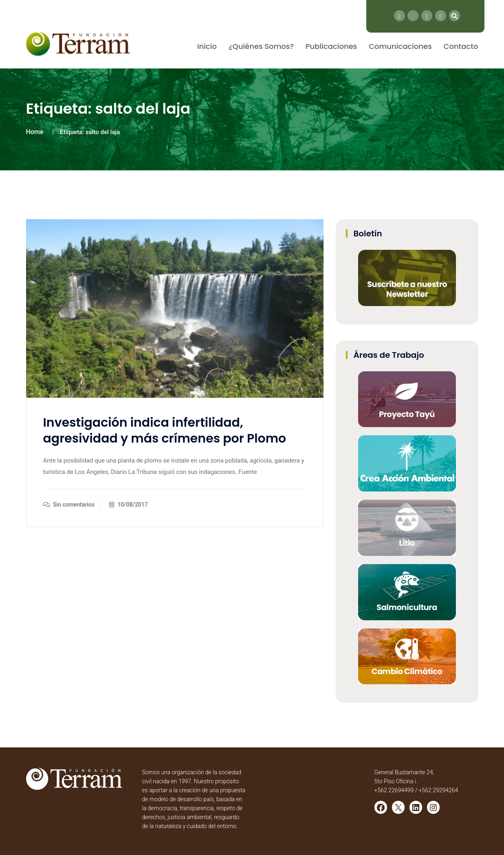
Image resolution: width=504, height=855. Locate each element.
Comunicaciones (400, 46)
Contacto (461, 46)
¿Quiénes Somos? (261, 46)
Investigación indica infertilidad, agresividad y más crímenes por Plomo (165, 431)
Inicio (207, 46)
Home (35, 132)
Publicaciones (331, 46)
